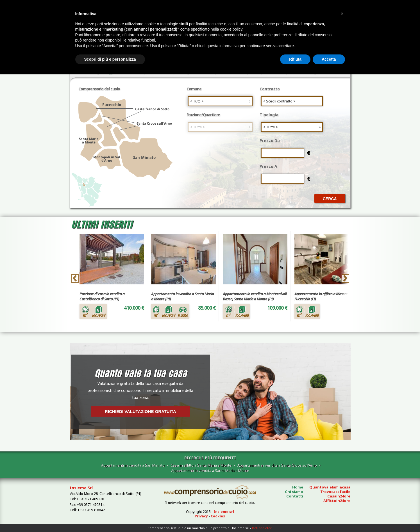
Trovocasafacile (335, 492)
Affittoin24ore (337, 501)
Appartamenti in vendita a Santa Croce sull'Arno (277, 465)
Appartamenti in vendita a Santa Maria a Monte (210, 471)
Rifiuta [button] (295, 59)
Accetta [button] (329, 59)
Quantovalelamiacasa (330, 487)
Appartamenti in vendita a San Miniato (133, 465)
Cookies (218, 516)
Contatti (295, 496)
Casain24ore (339, 496)
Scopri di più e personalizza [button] (110, 59)
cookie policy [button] (231, 29)
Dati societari (262, 528)
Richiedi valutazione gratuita (140, 411)
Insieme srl (224, 512)
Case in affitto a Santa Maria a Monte (201, 465)
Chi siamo (294, 492)
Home (298, 487)
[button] (342, 13)
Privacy (201, 516)
